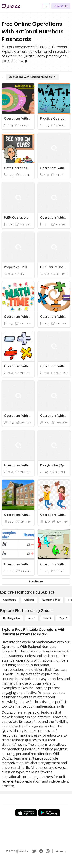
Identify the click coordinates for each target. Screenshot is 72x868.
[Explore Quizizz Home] (11, 6)
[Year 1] (31, 618)
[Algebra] (29, 600)
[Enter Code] (61, 6)
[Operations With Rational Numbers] (32, 77)
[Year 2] (47, 618)
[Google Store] (49, 813)
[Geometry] (10, 600)
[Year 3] (63, 618)
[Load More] (36, 581)
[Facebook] (41, 851)
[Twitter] (34, 851)
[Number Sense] (51, 600)
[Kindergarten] (12, 618)
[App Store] (26, 813)
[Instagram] (48, 851)
